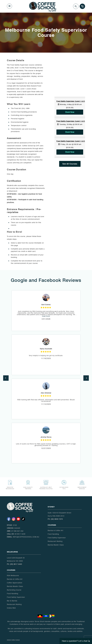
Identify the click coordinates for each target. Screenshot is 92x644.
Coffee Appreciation (15, 583)
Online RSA (11, 608)
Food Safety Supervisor (57, 538)
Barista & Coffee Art (55, 531)
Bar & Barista (12, 601)
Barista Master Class (56, 545)
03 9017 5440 (20, 534)
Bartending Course (14, 590)
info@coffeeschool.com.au (26, 537)
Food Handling (53, 534)
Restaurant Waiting (55, 541)
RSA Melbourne (13, 576)
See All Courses (70, 164)
